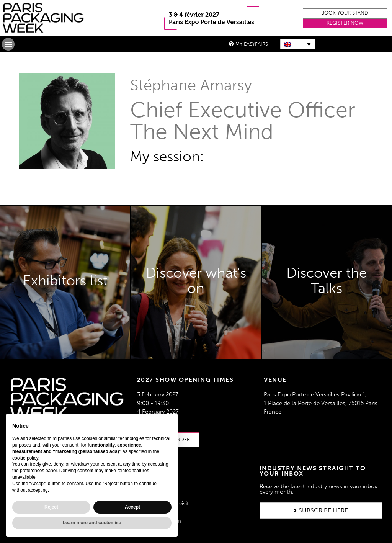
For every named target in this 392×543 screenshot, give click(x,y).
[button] (345, 13)
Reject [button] (51, 507)
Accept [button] (132, 507)
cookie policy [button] (25, 458)
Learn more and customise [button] (92, 523)
